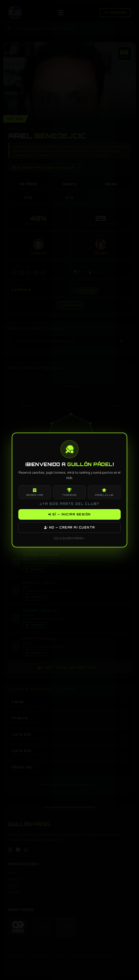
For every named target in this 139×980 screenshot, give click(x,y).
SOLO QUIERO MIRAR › (70, 538)
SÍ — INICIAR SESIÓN (69, 514)
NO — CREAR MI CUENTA (70, 527)
